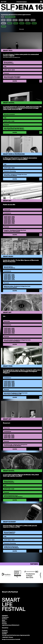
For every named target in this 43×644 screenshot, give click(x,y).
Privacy (11, 637)
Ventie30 (18, 639)
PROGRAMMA (22, 2)
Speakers (5, 619)
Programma (5, 617)
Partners (4, 624)
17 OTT (27, 20)
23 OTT (28, 23)
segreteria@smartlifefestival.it (11, 625)
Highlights (5, 616)
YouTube (4, 634)
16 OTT (15, 20)
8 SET (3, 20)
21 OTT (16, 23)
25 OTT (4, 27)
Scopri (15, 81)
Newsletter (5, 628)
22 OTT (22, 23)
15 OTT (9, 20)
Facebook (5, 631)
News (4, 621)
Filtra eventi (21, 29)
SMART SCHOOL (10, 17)
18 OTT (33, 20)
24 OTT (34, 23)
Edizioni (4, 622)
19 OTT (4, 23)
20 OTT (10, 23)
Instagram (5, 632)
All (2, 17)
